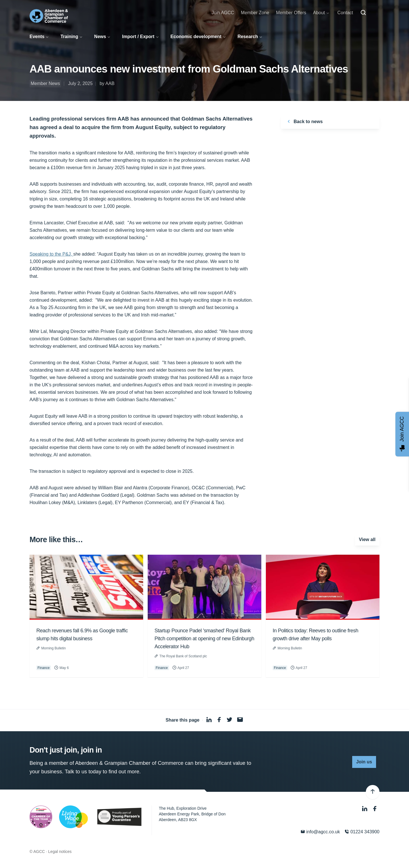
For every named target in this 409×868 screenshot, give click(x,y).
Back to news (304, 121)
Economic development (196, 37)
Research (248, 37)
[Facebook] (375, 809)
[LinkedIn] (365, 809)
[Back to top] (373, 792)
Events (37, 37)
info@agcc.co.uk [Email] (320, 832)
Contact (345, 13)
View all (367, 539)
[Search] (363, 13)
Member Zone (255, 13)
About (319, 13)
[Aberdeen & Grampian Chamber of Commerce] (49, 16)
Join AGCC (223, 13)
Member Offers (291, 13)
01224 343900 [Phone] (362, 832)
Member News (45, 83)
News (100, 37)
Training (69, 37)
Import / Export (138, 37)
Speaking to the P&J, (51, 254)
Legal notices (60, 852)
